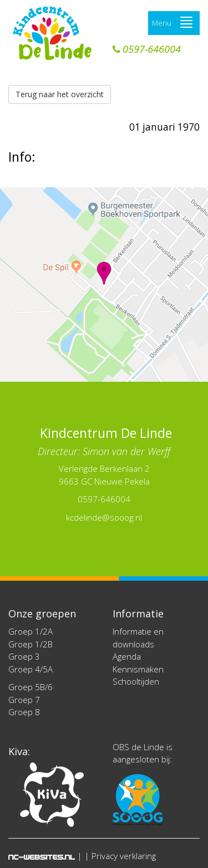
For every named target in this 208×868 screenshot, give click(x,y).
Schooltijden (136, 681)
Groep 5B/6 (31, 687)
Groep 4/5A (31, 669)
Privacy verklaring (124, 856)
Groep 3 (24, 656)
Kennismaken (138, 669)
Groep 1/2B (31, 644)
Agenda (127, 656)
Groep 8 (24, 712)
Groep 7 (24, 700)
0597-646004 (147, 49)
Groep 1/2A (31, 631)
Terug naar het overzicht (60, 94)
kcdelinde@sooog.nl (104, 517)
